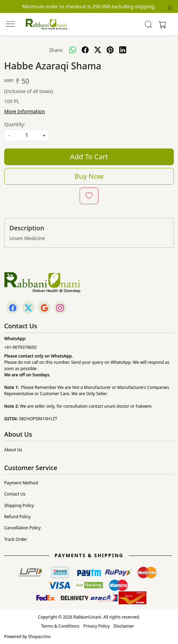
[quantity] (27, 135)
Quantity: (15, 124)
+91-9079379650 (20, 347)
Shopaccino (39, 637)
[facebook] (85, 50)
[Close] (170, 8)
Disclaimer (124, 626)
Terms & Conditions (60, 626)
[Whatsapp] (73, 50)
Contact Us (15, 494)
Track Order (16, 539)
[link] (149, 24)
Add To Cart (89, 157)
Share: (56, 50)
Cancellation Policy (22, 528)
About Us (13, 450)
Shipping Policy (19, 505)
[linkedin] (123, 50)
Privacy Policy (97, 626)
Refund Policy (17, 517)
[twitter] (98, 50)
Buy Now (89, 176)
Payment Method (21, 483)
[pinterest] (110, 50)
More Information (25, 111)
